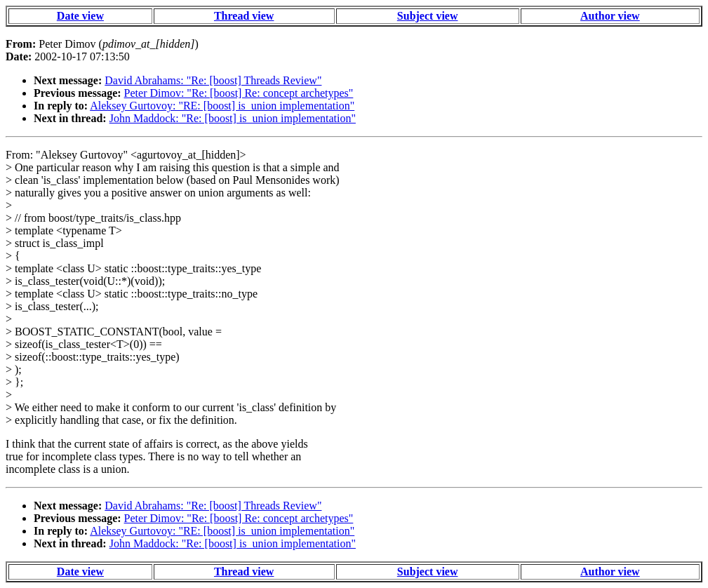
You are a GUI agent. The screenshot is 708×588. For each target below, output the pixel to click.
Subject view (428, 16)
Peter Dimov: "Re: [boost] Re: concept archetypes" (239, 93)
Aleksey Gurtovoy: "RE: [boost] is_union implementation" (222, 106)
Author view (610, 16)
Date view (80, 16)
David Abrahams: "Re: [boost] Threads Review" (213, 80)
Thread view (244, 16)
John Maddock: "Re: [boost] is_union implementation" (233, 118)
